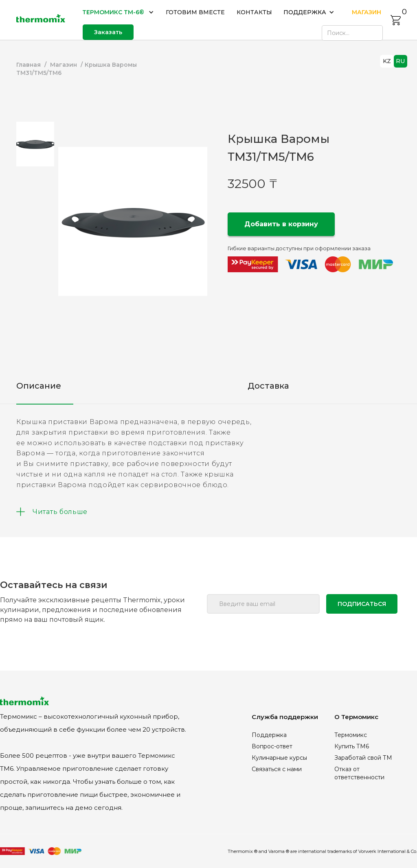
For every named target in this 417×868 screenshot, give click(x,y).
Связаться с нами (277, 769)
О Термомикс (356, 717)
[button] (118, 12)
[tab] (35, 144)
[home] (41, 20)
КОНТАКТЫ (254, 12)
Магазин (64, 65)
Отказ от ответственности (359, 773)
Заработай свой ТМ (363, 758)
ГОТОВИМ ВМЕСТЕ (195, 12)
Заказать (108, 32)
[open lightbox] (133, 221)
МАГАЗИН (367, 12)
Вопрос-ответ (272, 746)
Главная (29, 65)
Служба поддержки (285, 717)
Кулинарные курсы (279, 758)
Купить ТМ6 (352, 746)
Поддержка (269, 735)
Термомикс (351, 735)
